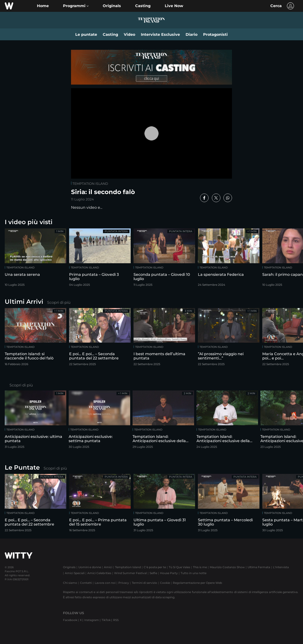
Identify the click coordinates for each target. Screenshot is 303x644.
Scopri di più (59, 302)
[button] (76, 6)
